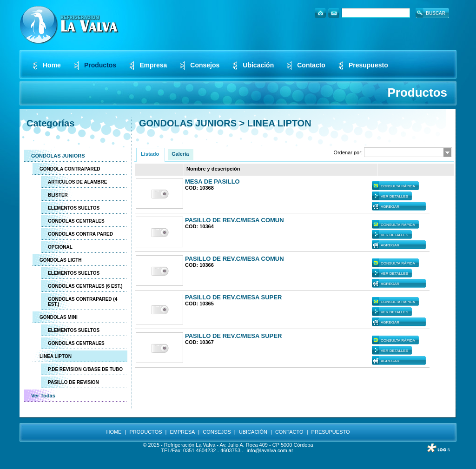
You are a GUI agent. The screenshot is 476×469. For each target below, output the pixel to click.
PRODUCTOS (145, 432)
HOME (114, 432)
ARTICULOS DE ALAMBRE (77, 182)
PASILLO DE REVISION (73, 382)
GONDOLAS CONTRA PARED (80, 234)
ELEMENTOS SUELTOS (74, 208)
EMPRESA (183, 432)
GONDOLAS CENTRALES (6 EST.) (85, 286)
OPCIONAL (60, 247)
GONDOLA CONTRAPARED (70, 169)
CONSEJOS (217, 432)
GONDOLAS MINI (59, 317)
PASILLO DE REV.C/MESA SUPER (233, 297)
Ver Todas (43, 396)
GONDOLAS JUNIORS (58, 156)
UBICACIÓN (253, 432)
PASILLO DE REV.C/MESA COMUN (235, 220)
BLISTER (58, 195)
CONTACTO (289, 432)
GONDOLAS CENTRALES (76, 221)
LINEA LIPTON (56, 356)
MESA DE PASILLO (212, 182)
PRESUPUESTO (331, 432)
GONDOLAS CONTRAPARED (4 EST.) (83, 302)
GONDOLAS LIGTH (61, 260)
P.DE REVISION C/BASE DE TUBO (85, 369)
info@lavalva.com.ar (270, 450)
